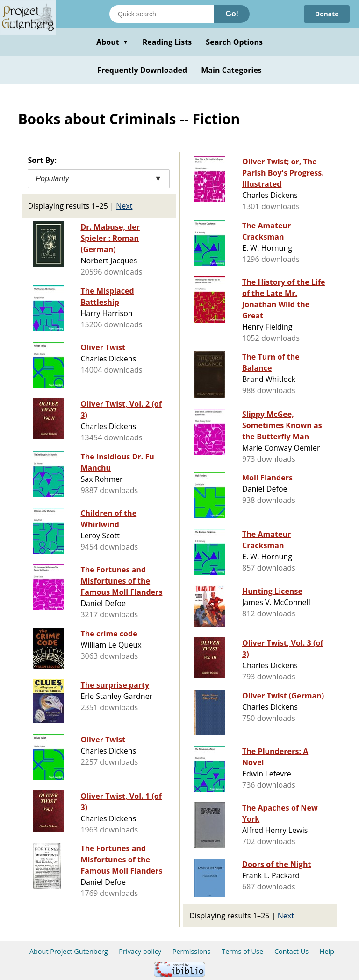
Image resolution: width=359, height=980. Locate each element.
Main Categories (231, 70)
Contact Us (291, 951)
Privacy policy (140, 951)
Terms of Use (242, 951)
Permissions (192, 951)
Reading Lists (167, 42)
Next (124, 206)
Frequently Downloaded (142, 70)
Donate (327, 14)
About (112, 42)
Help (327, 951)
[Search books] (162, 14)
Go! (232, 14)
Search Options (234, 42)
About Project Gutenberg (69, 951)
